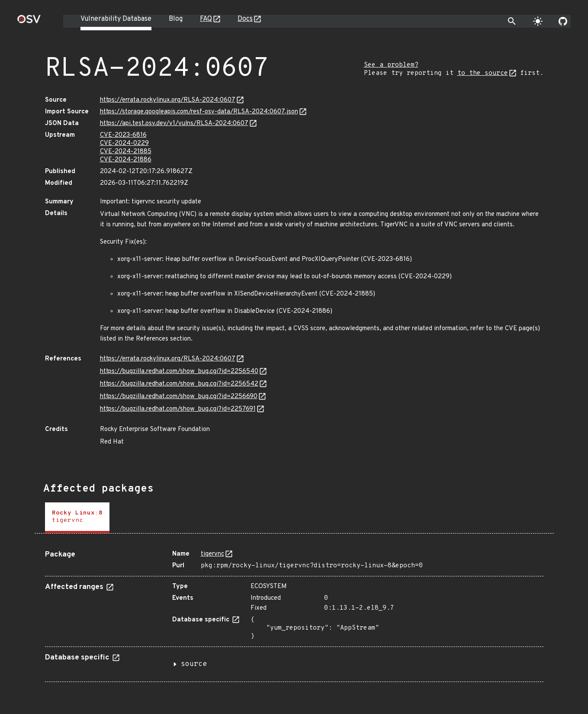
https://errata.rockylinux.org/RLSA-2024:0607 (168, 100)
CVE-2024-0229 (124, 143)
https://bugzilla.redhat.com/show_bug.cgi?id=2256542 (179, 384)
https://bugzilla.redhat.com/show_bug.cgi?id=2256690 (179, 397)
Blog (176, 19)
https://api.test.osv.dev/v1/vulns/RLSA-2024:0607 (174, 124)
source (194, 664)
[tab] (77, 518)
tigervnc (212, 554)
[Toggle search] (512, 21)
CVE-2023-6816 (123, 135)
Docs (245, 19)
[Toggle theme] (538, 21)
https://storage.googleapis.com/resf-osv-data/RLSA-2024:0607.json (199, 112)
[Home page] (29, 22)
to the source (483, 73)
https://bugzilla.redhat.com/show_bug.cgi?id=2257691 (178, 409)
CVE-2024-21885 (126, 152)
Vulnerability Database (116, 19)
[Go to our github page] (563, 21)
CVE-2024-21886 (126, 160)
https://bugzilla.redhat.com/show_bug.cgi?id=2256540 (179, 371)
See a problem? (391, 65)
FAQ (206, 19)
